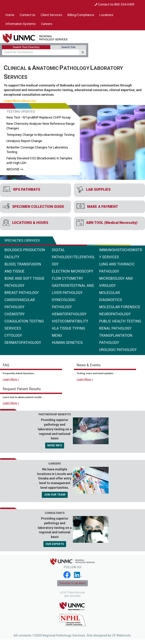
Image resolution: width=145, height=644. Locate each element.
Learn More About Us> (20, 101)
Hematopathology (69, 314)
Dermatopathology (23, 343)
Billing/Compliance (81, 15)
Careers (47, 24)
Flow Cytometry (67, 278)
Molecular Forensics (120, 307)
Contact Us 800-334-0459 (114, 4)
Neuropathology (115, 314)
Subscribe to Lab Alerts (72, 583)
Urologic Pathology (118, 350)
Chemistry (15, 314)
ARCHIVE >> (14, 169)
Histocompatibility (70, 321)
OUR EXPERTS (55, 544)
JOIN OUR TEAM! (55, 495)
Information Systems (21, 24)
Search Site (68, 47)
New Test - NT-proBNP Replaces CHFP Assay (38, 117)
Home (10, 15)
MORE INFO (55, 445)
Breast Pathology (22, 293)
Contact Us (27, 15)
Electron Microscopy (72, 271)
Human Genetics (67, 343)
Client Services (51, 15)
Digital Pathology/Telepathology (73, 257)
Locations (106, 15)
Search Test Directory (26, 47)
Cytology (13, 335)
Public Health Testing (120, 321)
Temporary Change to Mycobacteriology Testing (40, 135)
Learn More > (11, 379)
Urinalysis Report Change (24, 141)
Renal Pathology (115, 328)
